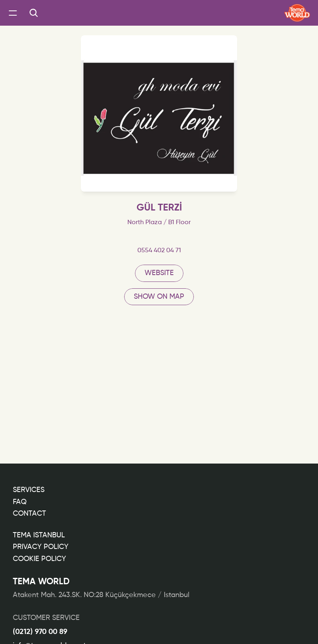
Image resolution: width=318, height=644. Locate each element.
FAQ (20, 502)
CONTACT (29, 514)
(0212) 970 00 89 (40, 632)
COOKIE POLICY (39, 559)
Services (29, 490)
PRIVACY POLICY (41, 547)
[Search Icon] (34, 13)
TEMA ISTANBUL (39, 535)
